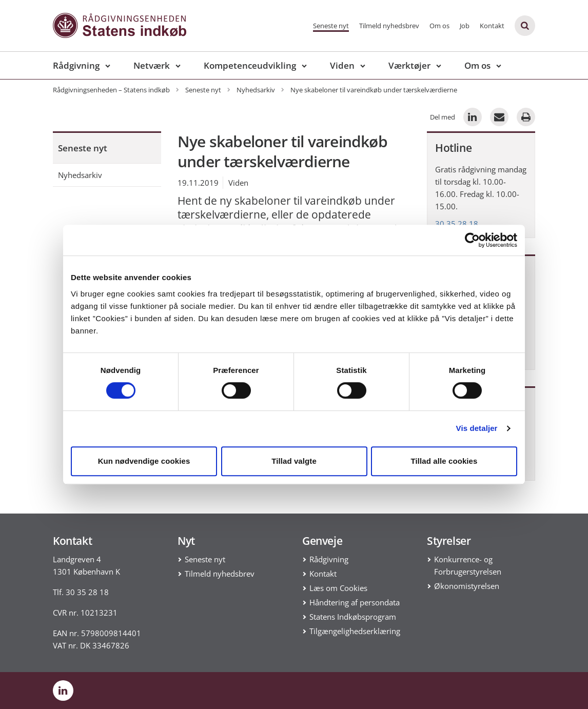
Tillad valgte (294, 461)
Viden (342, 65)
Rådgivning (76, 65)
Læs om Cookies (338, 588)
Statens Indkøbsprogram (353, 617)
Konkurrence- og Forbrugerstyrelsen (468, 565)
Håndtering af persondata (355, 602)
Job (465, 26)
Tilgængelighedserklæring (355, 631)
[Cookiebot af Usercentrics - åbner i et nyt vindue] (472, 240)
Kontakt (492, 26)
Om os (439, 26)
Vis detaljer (477, 428)
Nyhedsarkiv (80, 175)
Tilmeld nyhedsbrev (389, 26)
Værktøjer (409, 65)
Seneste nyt (331, 26)
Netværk (152, 65)
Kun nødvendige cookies (144, 461)
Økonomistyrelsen (467, 586)
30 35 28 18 (457, 224)
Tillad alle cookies (444, 461)
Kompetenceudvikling (250, 65)
